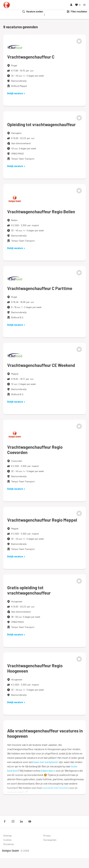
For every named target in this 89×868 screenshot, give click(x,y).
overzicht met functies (56, 788)
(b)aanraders (48, 771)
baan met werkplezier (46, 762)
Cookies (7, 840)
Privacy (47, 836)
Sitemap (7, 836)
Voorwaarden (50, 840)
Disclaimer (9, 844)
